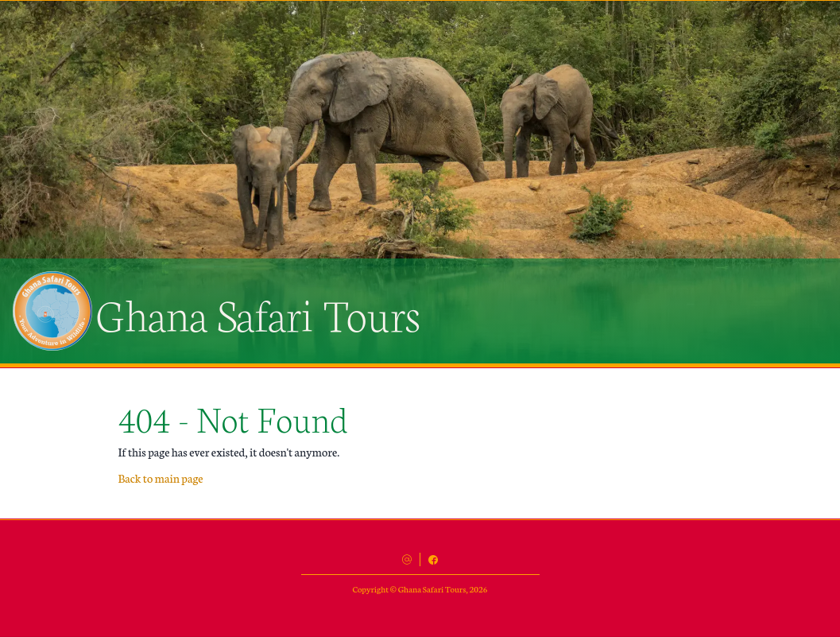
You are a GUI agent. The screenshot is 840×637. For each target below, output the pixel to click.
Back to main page (161, 478)
